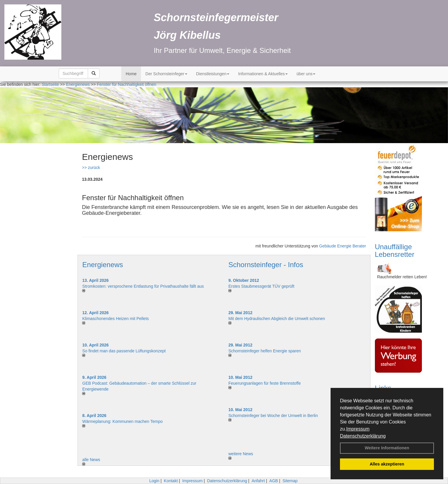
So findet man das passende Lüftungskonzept (124, 351)
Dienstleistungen (213, 74)
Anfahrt (258, 481)
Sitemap (290, 481)
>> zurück (91, 168)
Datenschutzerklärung (363, 436)
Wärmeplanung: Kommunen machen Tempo (122, 421)
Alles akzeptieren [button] (387, 464)
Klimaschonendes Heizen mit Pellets (115, 319)
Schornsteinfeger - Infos (266, 265)
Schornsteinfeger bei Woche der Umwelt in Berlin (273, 416)
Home (131, 74)
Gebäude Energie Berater (343, 246)
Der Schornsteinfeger (166, 74)
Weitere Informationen (387, 448)
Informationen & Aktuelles (263, 74)
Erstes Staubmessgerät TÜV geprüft (261, 286)
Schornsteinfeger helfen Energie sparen (265, 351)
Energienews (103, 265)
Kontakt (171, 481)
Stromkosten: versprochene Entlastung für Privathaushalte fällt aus (143, 286)
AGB (274, 481)
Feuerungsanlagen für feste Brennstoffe (265, 383)
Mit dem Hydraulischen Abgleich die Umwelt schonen (277, 319)
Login (154, 481)
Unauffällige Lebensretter (395, 251)
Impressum (358, 429)
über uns (306, 74)
